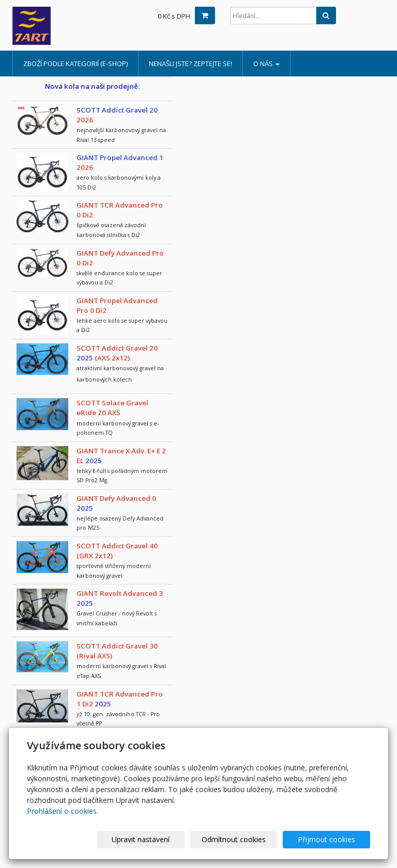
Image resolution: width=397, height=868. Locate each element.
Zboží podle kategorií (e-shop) (75, 64)
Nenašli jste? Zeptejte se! (190, 64)
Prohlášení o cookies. (63, 811)
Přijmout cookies (331, 839)
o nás (266, 64)
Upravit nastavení (161, 839)
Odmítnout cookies (246, 839)
